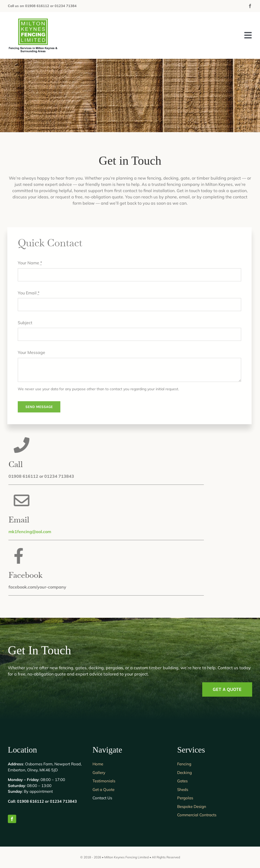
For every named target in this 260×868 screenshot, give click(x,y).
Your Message (29, 352)
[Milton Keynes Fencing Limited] (34, 19)
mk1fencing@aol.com (32, 532)
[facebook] (250, 6)
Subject (23, 323)
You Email (26, 293)
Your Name (28, 263)
